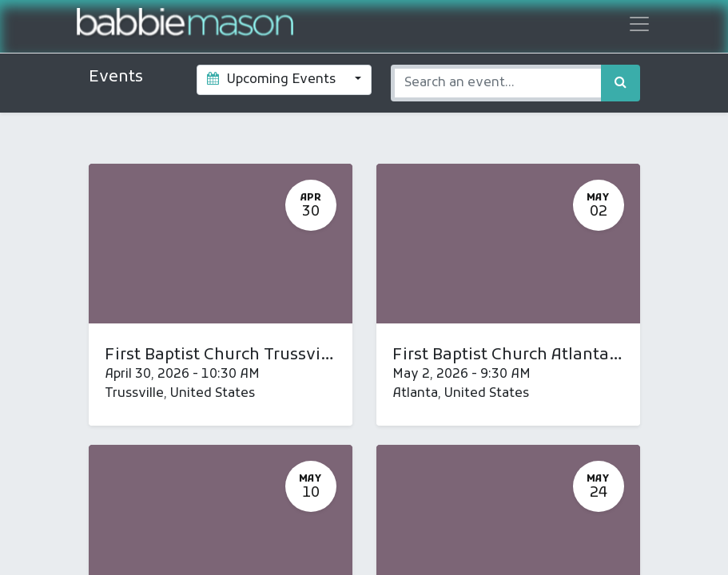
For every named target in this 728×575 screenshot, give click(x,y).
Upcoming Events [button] (273, 80)
